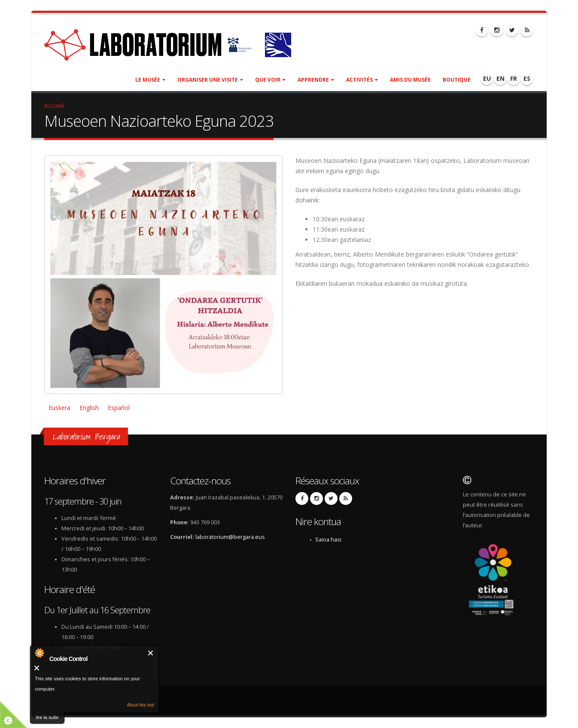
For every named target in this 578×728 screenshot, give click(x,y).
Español (119, 408)
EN (500, 78)
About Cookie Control (39, 653)
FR (514, 78)
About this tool (141, 705)
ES (527, 78)
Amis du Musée (410, 80)
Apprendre (316, 80)
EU (487, 78)
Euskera (59, 408)
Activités (362, 80)
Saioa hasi (328, 540)
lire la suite (47, 717)
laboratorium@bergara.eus (230, 537)
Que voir (270, 80)
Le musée (150, 80)
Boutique (457, 80)
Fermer (151, 653)
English (89, 408)
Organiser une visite (210, 80)
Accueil (54, 106)
